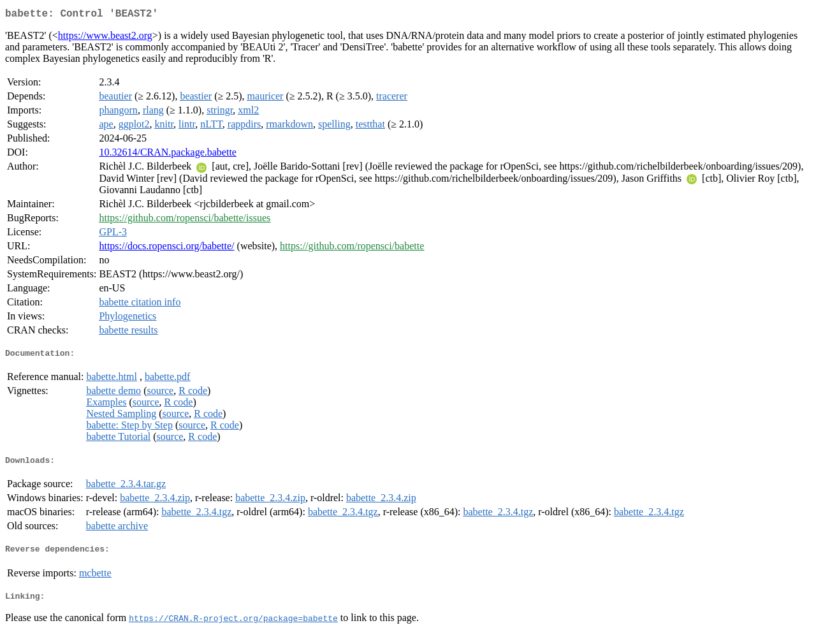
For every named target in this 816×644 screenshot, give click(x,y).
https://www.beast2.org (105, 38)
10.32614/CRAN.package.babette (168, 155)
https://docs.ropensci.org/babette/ (166, 248)
